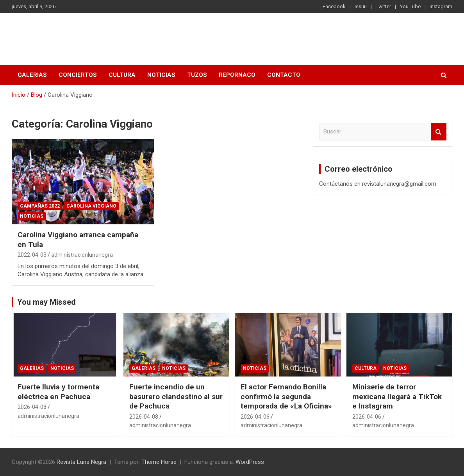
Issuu (361, 6)
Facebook (334, 6)
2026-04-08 (32, 407)
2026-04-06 (255, 417)
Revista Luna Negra (80, 35)
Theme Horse (159, 462)
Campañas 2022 (40, 206)
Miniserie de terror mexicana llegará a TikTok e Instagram (397, 396)
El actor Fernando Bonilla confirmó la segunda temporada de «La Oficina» (286, 396)
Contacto (284, 75)
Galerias (32, 75)
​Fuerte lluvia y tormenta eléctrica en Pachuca (58, 392)
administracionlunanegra (82, 255)
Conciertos (78, 75)
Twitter (383, 6)
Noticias (161, 75)
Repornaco (237, 75)
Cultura (122, 75)
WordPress (250, 462)
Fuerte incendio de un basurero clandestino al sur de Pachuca (176, 396)
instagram (441, 6)
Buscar (439, 132)
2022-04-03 (32, 255)
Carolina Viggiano (91, 206)
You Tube (410, 6)
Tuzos (197, 75)
